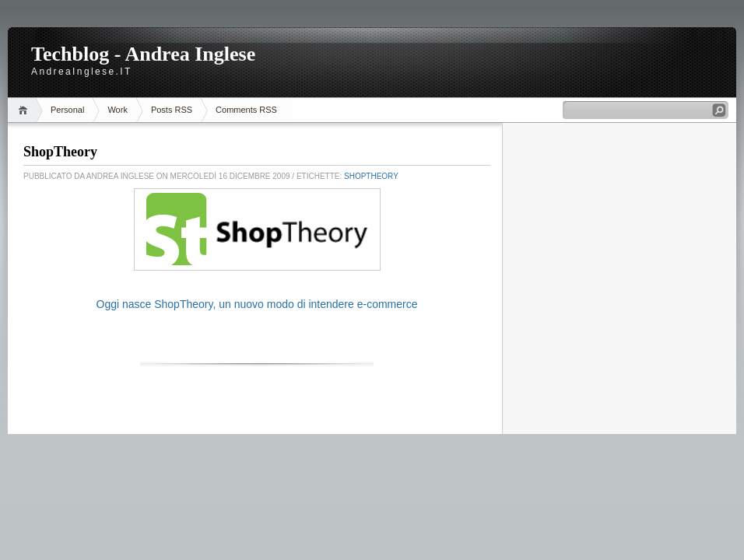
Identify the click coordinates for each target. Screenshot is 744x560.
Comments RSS (246, 110)
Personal (67, 110)
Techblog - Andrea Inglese (143, 54)
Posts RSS (172, 110)
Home (25, 110)
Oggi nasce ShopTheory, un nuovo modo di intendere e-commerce (257, 304)
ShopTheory (60, 152)
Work (117, 110)
